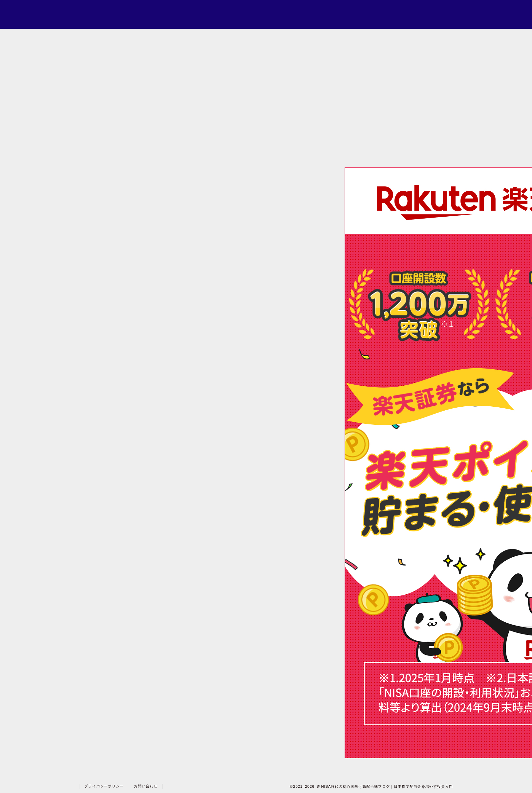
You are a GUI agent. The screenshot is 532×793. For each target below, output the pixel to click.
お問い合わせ (146, 786)
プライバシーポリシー (104, 786)
